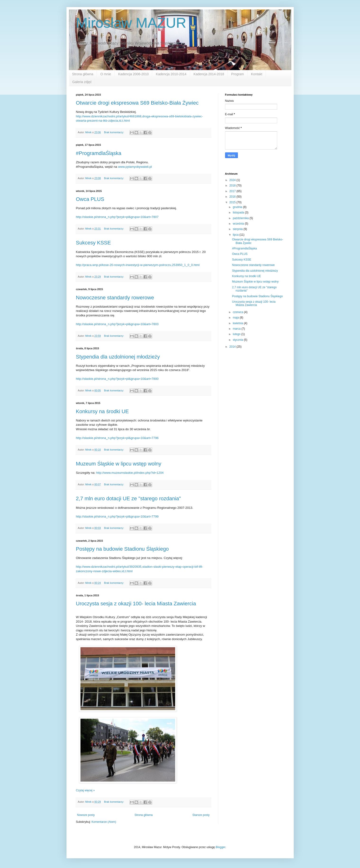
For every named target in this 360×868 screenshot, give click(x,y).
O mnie (106, 74)
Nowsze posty (86, 815)
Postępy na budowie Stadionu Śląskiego (122, 549)
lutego (237, 334)
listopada (239, 213)
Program (238, 74)
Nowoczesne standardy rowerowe (115, 298)
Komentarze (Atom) (104, 822)
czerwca (238, 312)
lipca (236, 235)
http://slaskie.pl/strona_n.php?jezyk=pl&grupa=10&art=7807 (117, 217)
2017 (233, 191)
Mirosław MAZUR (131, 23)
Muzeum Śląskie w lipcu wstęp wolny (119, 464)
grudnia (238, 207)
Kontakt (257, 74)
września (239, 224)
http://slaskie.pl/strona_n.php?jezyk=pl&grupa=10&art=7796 (117, 438)
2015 (233, 202)
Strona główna (83, 74)
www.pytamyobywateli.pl (135, 167)
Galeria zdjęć (82, 82)
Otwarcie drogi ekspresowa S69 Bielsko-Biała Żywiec (137, 103)
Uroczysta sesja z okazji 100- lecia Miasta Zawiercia (136, 604)
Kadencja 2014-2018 (209, 74)
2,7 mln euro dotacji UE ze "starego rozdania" (129, 498)
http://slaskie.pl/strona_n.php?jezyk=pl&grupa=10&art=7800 (117, 379)
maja (236, 318)
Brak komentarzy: (114, 132)
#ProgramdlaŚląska (99, 153)
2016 (233, 197)
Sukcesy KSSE (93, 243)
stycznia (238, 340)
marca (237, 329)
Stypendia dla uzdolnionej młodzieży (118, 357)
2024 (233, 180)
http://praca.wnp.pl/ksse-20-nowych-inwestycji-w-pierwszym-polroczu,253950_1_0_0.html (138, 265)
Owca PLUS (90, 199)
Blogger (220, 847)
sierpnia (238, 229)
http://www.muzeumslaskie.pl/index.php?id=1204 (130, 473)
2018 (233, 186)
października (241, 218)
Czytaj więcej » (85, 790)
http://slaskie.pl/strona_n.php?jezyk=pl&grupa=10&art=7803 (117, 324)
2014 (233, 347)
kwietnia (238, 323)
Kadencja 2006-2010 (133, 74)
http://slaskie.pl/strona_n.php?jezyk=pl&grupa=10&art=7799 (117, 516)
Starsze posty (201, 815)
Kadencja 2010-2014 (171, 74)
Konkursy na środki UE (102, 411)
